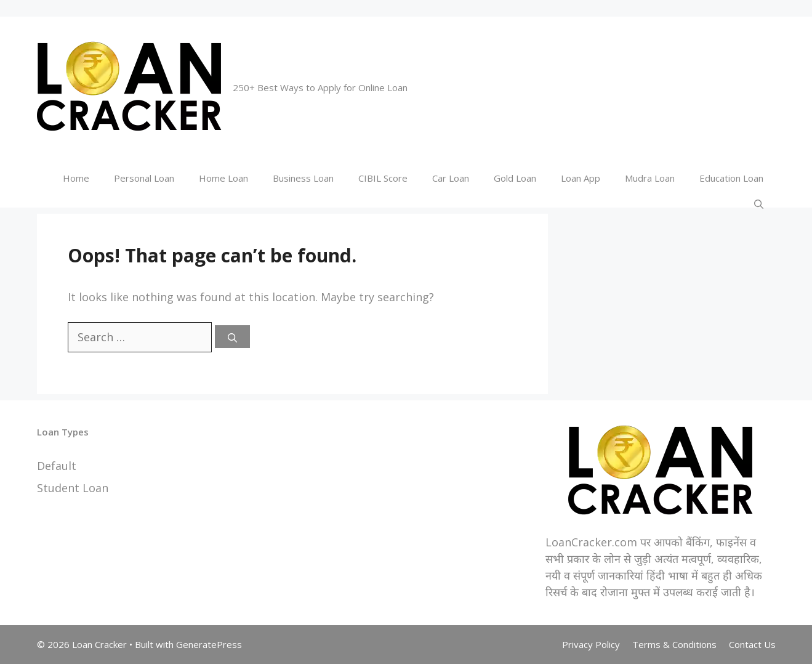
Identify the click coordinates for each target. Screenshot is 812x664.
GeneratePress (209, 644)
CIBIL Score (383, 178)
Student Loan (73, 488)
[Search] (232, 337)
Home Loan (223, 178)
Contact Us (752, 644)
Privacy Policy (591, 644)
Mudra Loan (650, 178)
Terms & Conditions (674, 644)
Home (76, 178)
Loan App (581, 178)
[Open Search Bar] (759, 203)
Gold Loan (515, 178)
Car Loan (451, 178)
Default (57, 466)
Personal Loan (144, 178)
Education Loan (731, 178)
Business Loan (303, 178)
